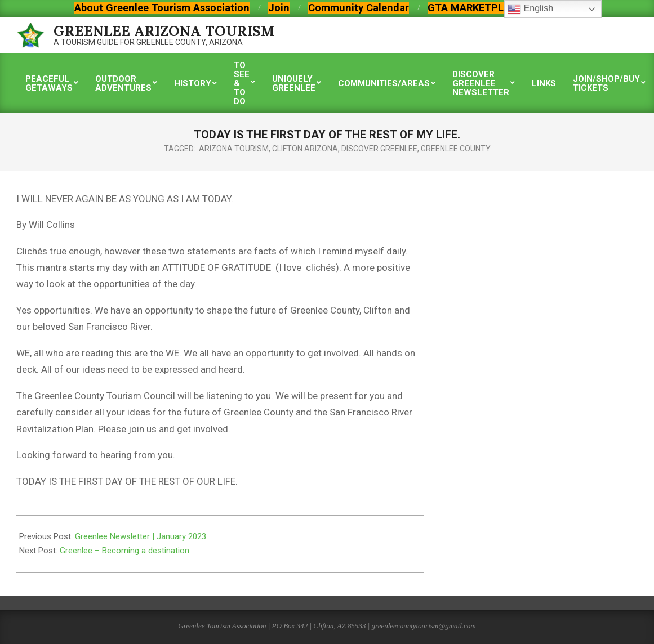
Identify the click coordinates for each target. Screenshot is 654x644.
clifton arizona (305, 149)
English (530, 9)
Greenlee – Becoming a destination (124, 551)
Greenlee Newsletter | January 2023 (141, 536)
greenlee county (456, 149)
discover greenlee (379, 149)
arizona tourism (234, 149)
